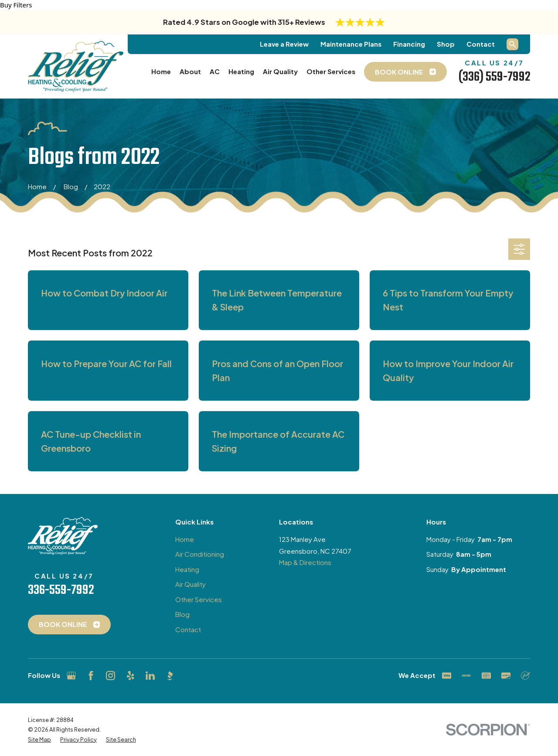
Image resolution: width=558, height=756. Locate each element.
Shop (446, 44)
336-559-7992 (61, 590)
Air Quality (191, 584)
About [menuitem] (190, 71)
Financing (409, 44)
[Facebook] (91, 676)
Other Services (199, 599)
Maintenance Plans (351, 44)
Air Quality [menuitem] (280, 71)
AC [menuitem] (215, 71)
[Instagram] (111, 676)
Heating (187, 569)
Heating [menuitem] (241, 71)
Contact (481, 44)
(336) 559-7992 (494, 77)
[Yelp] (131, 676)
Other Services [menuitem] (331, 71)
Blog (182, 614)
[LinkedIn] (150, 676)
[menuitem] (39, 739)
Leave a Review (284, 44)
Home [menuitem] (161, 71)
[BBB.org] (170, 676)
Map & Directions (305, 562)
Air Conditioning (200, 554)
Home (185, 539)
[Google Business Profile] (71, 676)
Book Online (69, 624)
